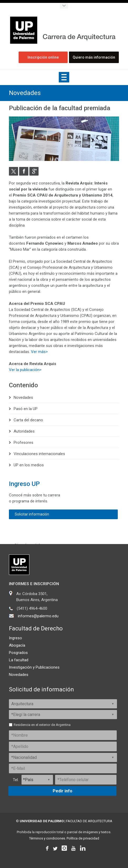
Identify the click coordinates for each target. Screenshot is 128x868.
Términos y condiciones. (47, 838)
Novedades (25, 93)
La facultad (19, 660)
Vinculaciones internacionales (39, 453)
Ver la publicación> (25, 369)
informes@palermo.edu (38, 616)
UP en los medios (29, 465)
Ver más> (39, 351)
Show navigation (64, 77)
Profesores (23, 442)
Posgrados (18, 653)
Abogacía (17, 645)
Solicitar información (32, 514)
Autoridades (24, 431)
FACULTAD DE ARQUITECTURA (89, 821)
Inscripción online (43, 57)
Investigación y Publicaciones (34, 667)
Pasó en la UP (26, 408)
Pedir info (63, 791)
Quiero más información (94, 57)
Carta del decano (28, 420)
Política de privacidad (83, 838)
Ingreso (15, 638)
